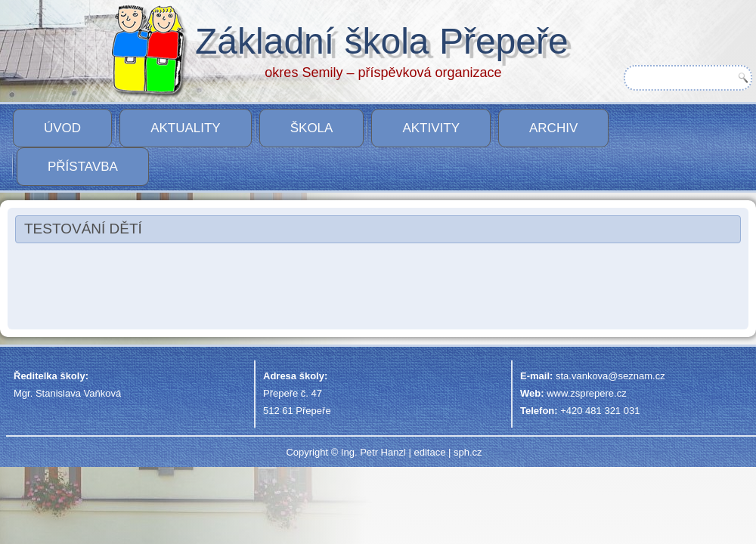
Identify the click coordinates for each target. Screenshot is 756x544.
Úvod (62, 128)
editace (429, 452)
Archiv (553, 128)
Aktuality (186, 128)
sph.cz (468, 452)
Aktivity (431, 128)
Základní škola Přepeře (382, 41)
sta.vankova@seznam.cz (610, 376)
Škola (312, 128)
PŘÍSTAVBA (83, 167)
